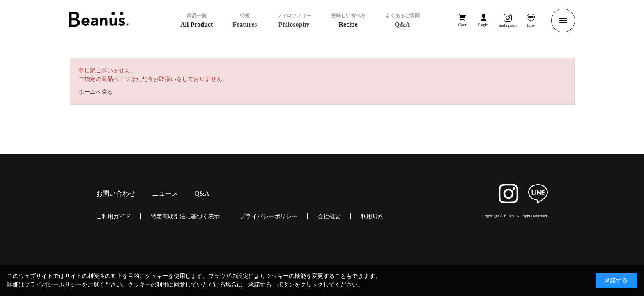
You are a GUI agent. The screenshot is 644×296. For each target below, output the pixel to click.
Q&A (202, 194)
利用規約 (372, 216)
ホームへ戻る (96, 92)
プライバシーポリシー (269, 216)
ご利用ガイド (113, 216)
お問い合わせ (116, 194)
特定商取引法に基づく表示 (185, 216)
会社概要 (329, 216)
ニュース (165, 194)
